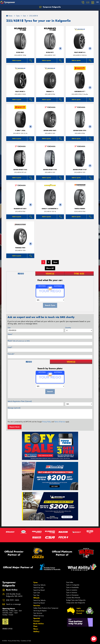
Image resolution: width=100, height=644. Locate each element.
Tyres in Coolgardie (73, 585)
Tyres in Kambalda (72, 587)
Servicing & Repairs (40, 611)
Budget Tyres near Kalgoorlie (76, 600)
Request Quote (15, 427)
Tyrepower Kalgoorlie (50, 7)
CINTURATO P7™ (80, 92)
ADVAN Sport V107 (80, 170)
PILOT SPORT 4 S (80, 52)
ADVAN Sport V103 (20, 170)
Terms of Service (60, 422)
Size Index (70, 582)
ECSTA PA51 (20, 52)
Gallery (36, 631)
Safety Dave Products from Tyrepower (46, 608)
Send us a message (13, 604)
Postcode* (11, 354)
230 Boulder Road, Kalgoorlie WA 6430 (14, 595)
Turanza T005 (20, 248)
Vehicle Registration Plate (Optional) (20, 401)
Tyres (35, 582)
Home (9, 16)
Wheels (36, 598)
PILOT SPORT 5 (20, 92)
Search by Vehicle (39, 585)
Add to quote (17, 60)
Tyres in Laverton (72, 590)
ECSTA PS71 (50, 52)
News (36, 629)
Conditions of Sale (26, 641)
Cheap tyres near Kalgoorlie (76, 603)
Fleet (35, 626)
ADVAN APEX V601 (50, 131)
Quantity (68, 328)
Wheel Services (39, 616)
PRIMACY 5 (50, 92)
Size (9, 328)
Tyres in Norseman (72, 595)
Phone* (19, 341)
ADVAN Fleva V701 (80, 131)
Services (37, 605)
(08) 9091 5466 (13, 600)
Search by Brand (39, 590)
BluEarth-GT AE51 (20, 209)
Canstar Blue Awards (73, 598)
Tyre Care (37, 593)
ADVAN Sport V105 (50, 170)
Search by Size (38, 588)
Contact (37, 621)
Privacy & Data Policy (14, 641)
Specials (37, 618)
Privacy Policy (47, 422)
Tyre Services (38, 613)
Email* (10, 347)
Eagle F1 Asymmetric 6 (50, 209)
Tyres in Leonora (72, 593)
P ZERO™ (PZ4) (20, 131)
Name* (10, 334)
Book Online (39, 624)
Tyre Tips (36, 595)
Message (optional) (14, 408)
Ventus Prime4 (80, 209)
